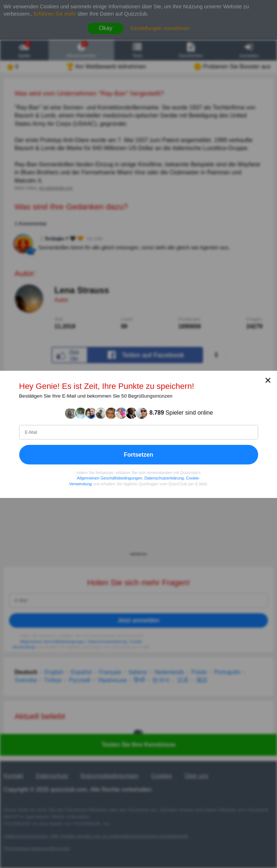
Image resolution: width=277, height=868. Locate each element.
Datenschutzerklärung (164, 478)
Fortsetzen (139, 454)
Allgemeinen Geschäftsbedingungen (109, 478)
